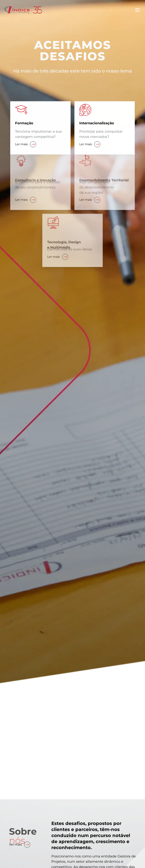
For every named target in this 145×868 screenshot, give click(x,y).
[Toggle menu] (137, 10)
